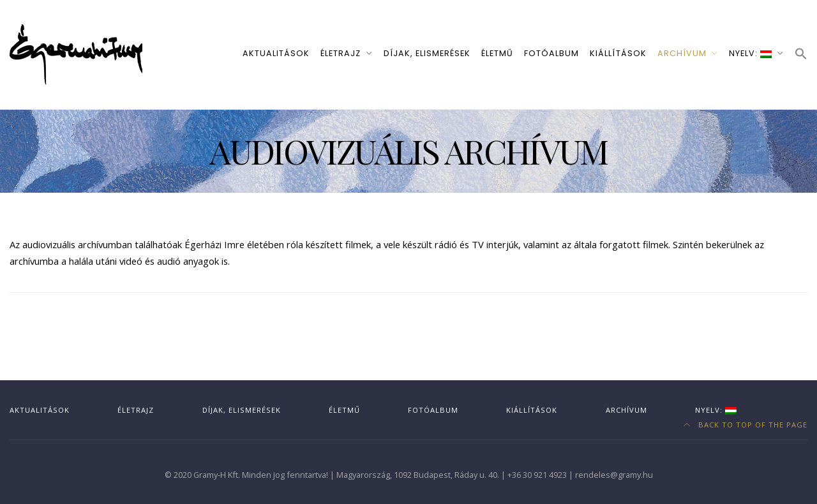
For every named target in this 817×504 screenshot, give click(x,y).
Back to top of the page (746, 425)
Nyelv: (750, 53)
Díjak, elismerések (427, 53)
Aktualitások (276, 53)
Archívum (682, 53)
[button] (801, 55)
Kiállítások (618, 53)
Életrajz (341, 53)
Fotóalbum (551, 53)
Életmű (497, 53)
